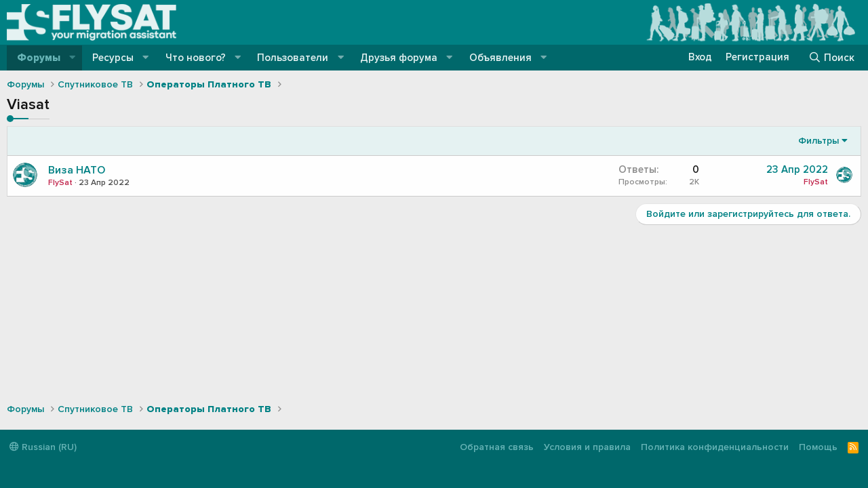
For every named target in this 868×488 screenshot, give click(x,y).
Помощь (818, 447)
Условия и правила (587, 447)
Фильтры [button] (818, 141)
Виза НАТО (77, 170)
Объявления (500, 58)
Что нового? (196, 58)
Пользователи (293, 58)
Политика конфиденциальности (715, 447)
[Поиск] (831, 58)
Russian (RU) (43, 447)
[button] (73, 58)
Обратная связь (497, 447)
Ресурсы (113, 58)
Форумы (39, 58)
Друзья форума (399, 58)
